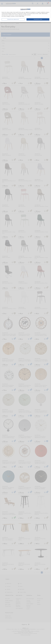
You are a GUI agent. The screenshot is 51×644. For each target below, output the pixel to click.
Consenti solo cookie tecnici (13, 19)
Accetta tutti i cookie (38, 19)
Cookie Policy (21, 16)
